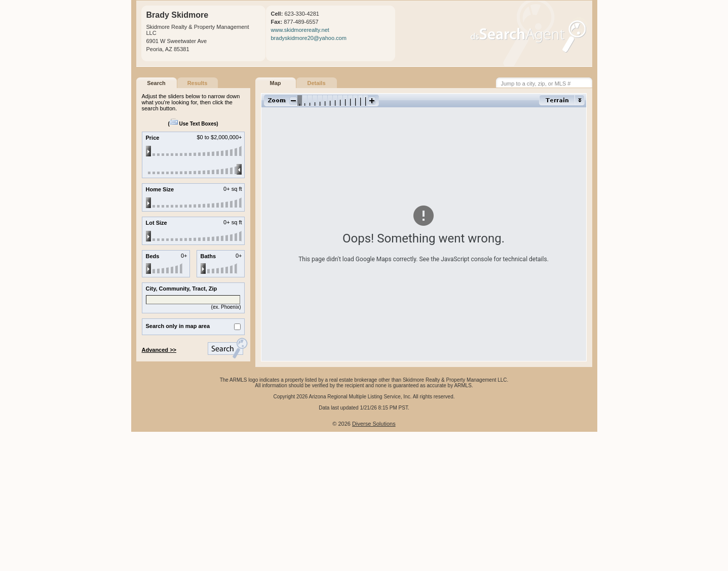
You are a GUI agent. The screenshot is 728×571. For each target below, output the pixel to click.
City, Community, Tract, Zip (182, 289)
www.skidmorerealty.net (300, 30)
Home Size (160, 189)
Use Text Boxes (193, 124)
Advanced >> (159, 350)
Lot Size (157, 223)
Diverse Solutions (374, 424)
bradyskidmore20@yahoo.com (309, 38)
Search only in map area (178, 326)
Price (153, 138)
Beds (153, 256)
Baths (208, 256)
